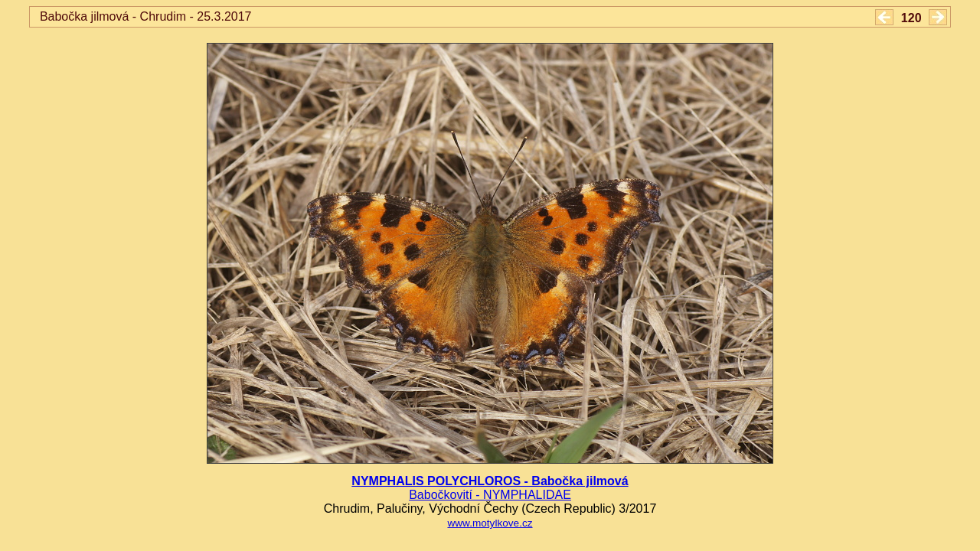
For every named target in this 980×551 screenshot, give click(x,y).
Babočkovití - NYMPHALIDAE (490, 495)
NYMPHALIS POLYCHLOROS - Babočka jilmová (490, 481)
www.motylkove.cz (490, 523)
